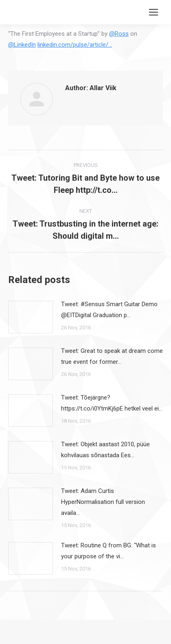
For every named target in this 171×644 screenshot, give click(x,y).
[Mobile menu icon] (153, 12)
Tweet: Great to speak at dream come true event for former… (112, 356)
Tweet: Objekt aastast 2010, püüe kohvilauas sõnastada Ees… (105, 450)
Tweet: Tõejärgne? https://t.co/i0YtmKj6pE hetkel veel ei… (112, 403)
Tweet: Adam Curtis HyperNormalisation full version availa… (103, 502)
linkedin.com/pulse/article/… (75, 45)
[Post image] (31, 317)
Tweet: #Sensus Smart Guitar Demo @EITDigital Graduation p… (109, 310)
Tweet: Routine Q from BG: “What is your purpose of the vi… (109, 551)
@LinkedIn (22, 45)
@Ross (119, 34)
